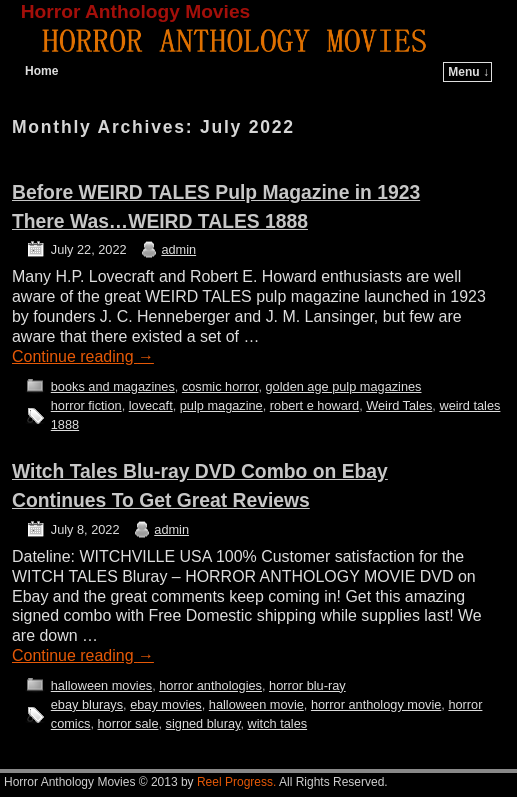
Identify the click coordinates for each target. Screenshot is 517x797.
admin (178, 249)
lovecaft (151, 405)
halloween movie (256, 704)
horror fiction (86, 405)
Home (41, 71)
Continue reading (83, 356)
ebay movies (166, 704)
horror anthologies (210, 685)
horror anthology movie (376, 704)
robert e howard (314, 405)
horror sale (128, 723)
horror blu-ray (307, 685)
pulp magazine (221, 405)
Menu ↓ (468, 72)
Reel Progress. (236, 782)
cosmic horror (220, 386)
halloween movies (101, 685)
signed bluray (203, 723)
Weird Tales (399, 405)
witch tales (278, 723)
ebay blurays (87, 704)
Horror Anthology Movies (136, 11)
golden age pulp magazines (344, 386)
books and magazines (113, 386)
